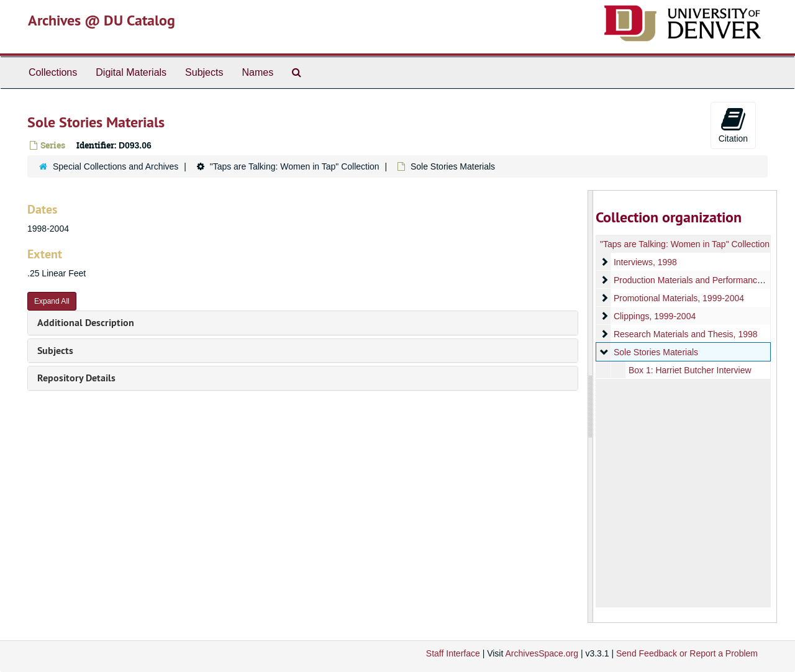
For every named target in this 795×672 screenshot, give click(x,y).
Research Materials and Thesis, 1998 (685, 334)
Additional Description (86, 323)
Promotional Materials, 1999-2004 (678, 298)
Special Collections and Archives (116, 166)
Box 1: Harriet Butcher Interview (689, 370)
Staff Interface (453, 653)
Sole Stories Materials (655, 352)
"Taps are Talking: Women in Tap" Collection (295, 166)
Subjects (204, 72)
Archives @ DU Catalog (102, 20)
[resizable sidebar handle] (591, 406)
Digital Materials (131, 72)
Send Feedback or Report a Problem (687, 653)
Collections (53, 72)
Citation (733, 125)
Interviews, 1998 (645, 262)
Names (257, 72)
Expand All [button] (52, 301)
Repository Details (76, 378)
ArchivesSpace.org (542, 653)
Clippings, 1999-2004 (654, 316)
